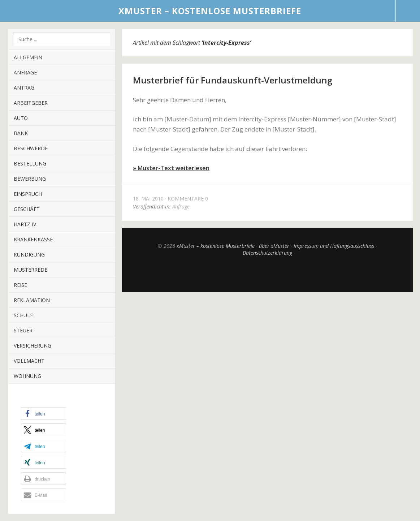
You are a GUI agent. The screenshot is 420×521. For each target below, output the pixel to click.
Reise (20, 285)
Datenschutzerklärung (267, 253)
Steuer (23, 330)
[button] (44, 414)
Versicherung (33, 346)
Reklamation (32, 300)
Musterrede (31, 270)
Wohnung (27, 376)
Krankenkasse (33, 239)
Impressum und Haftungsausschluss (334, 246)
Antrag (24, 88)
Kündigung (29, 255)
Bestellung (30, 163)
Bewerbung (30, 179)
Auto (21, 118)
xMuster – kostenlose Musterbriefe (210, 11)
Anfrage (25, 72)
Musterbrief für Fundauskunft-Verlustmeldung (233, 80)
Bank (21, 133)
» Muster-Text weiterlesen (171, 168)
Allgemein (28, 57)
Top (267, 274)
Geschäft (27, 209)
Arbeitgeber (31, 103)
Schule (23, 315)
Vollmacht (29, 361)
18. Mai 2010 (148, 199)
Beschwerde (31, 148)
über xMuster (274, 246)
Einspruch (28, 194)
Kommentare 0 (188, 199)
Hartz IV (25, 224)
